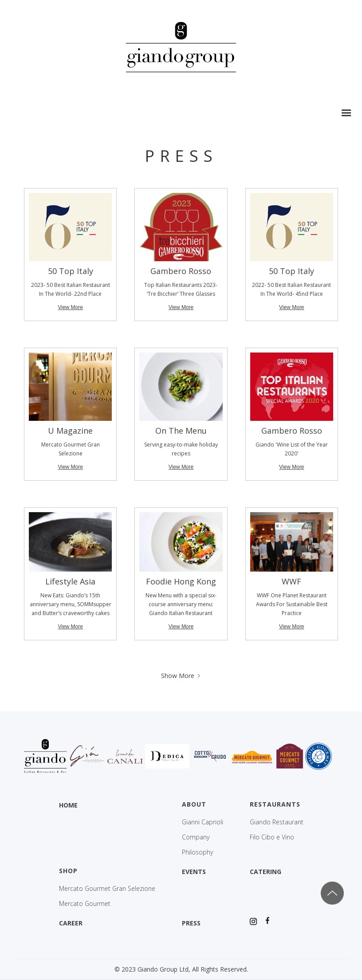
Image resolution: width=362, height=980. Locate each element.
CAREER (71, 923)
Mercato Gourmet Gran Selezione (107, 889)
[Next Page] (181, 676)
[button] (346, 113)
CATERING (266, 872)
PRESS (191, 923)
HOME (68, 805)
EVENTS (194, 872)
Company (196, 837)
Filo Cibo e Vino (272, 837)
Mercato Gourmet (85, 904)
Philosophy (197, 852)
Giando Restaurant (277, 822)
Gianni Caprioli (203, 822)
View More (70, 307)
